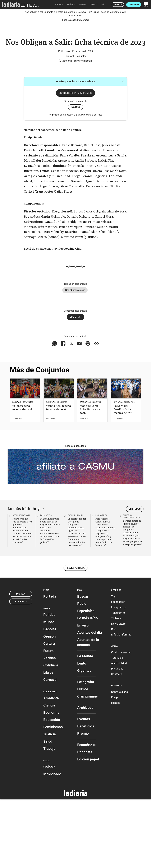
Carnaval (69, 125)
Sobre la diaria (120, 761)
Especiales (86, 680)
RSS (114, 698)
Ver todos (135, 578)
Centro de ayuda (121, 721)
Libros (48, 741)
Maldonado (52, 843)
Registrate (54, 184)
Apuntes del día (90, 701)
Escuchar (87, 814)
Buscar (83, 665)
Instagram (118, 676)
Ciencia (49, 774)
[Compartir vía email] (79, 412)
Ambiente (51, 767)
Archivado (85, 776)
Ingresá (118, 4)
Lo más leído (88, 687)
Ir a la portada (75, 637)
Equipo (115, 766)
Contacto (117, 743)
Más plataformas (121, 703)
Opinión (49, 705)
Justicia (50, 803)
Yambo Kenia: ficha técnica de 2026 (58, 476)
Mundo (49, 691)
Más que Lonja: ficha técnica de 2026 (90, 478)
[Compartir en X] (71, 412)
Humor (83, 758)
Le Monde (85, 725)
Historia (116, 772)
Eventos (84, 788)
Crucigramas (88, 765)
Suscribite (134, 4)
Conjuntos (81, 125)
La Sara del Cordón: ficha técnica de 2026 (123, 478)
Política (49, 684)
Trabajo (49, 817)
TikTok (116, 687)
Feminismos (53, 796)
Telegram (118, 682)
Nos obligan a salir (75, 359)
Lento (82, 732)
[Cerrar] (123, 150)
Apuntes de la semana (88, 711)
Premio (83, 802)
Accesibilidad (119, 732)
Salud (48, 810)
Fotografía (86, 751)
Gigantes (84, 739)
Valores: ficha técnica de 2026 (22, 476)
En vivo (83, 694)
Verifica (50, 727)
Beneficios (86, 795)
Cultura (49, 713)
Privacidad (117, 738)
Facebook (118, 671)
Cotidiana (51, 734)
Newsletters (118, 692)
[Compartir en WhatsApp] (55, 412)
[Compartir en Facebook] (63, 412)
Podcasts (85, 821)
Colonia (49, 836)
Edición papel (88, 828)
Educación (52, 789)
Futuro (49, 720)
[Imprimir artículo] (88, 412)
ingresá (75, 176)
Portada (50, 665)
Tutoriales (117, 727)
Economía (51, 781)
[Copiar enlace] (96, 412)
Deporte (50, 698)
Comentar (75, 386)
